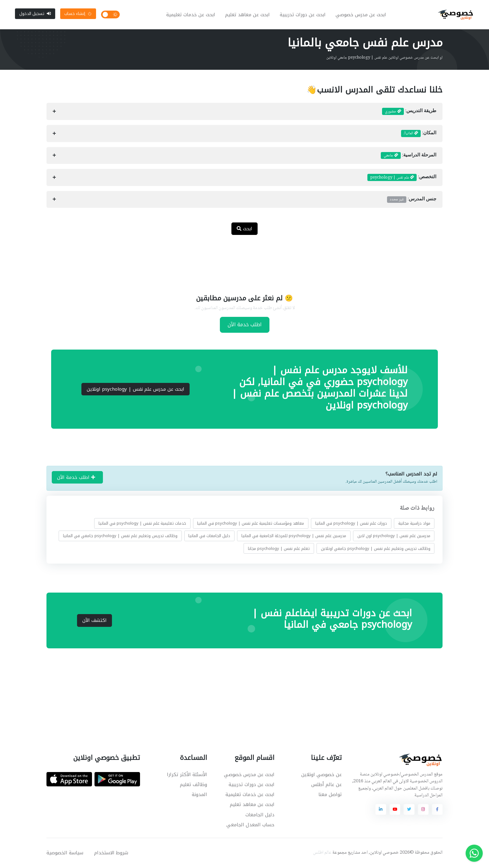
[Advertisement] (240, 261)
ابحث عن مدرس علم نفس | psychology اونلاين (136, 390)
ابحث (244, 229)
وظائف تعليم (194, 785)
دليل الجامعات (260, 815)
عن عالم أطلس (327, 785)
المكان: (419, 134)
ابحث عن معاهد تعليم (248, 15)
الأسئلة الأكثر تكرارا (187, 775)
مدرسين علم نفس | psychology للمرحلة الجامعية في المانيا (294, 536)
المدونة (199, 795)
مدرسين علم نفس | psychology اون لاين (394, 536)
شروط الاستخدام (111, 853)
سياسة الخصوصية (65, 853)
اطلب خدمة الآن (245, 325)
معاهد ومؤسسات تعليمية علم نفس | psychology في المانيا (251, 524)
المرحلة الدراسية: (409, 156)
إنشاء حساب (78, 14)
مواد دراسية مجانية (414, 524)
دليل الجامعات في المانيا (209, 536)
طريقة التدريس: (409, 112)
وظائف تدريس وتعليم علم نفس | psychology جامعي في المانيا (120, 536)
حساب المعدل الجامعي (250, 825)
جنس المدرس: (412, 200)
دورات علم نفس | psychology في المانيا (351, 524)
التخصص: (402, 178)
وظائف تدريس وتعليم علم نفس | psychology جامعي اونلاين (376, 549)
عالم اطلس (322, 853)
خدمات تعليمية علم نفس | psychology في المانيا (142, 524)
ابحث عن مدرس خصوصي (361, 15)
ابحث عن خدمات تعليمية (191, 15)
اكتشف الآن (94, 621)
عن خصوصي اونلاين (322, 775)
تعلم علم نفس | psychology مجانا (279, 549)
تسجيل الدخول (35, 14)
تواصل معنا (330, 795)
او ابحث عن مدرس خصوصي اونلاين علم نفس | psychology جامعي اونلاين (384, 58)
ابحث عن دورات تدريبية (303, 15)
